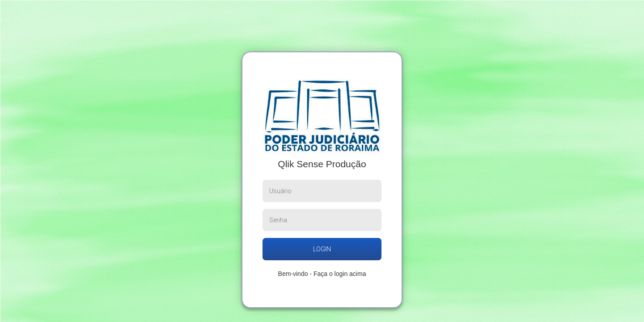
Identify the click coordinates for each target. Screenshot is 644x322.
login (322, 249)
